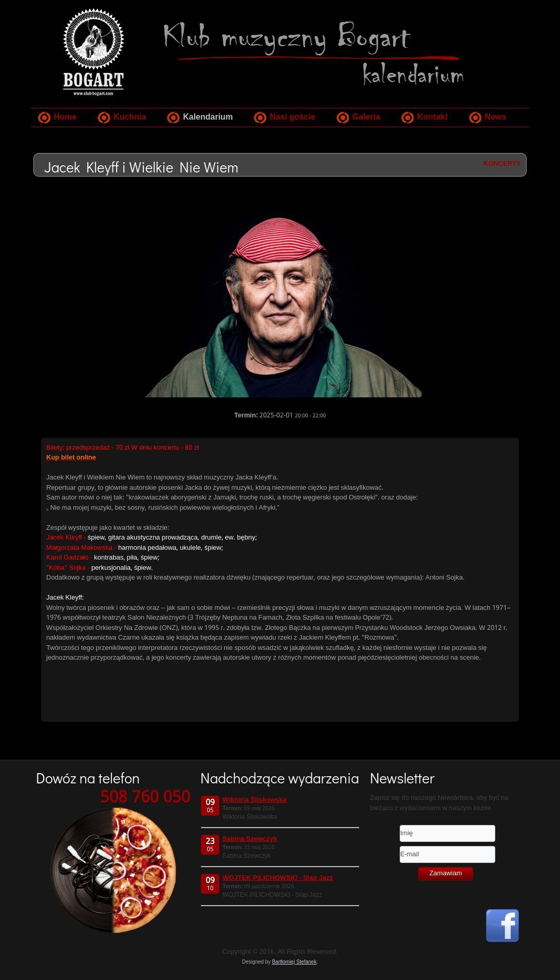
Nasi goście (293, 117)
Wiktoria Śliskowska (255, 800)
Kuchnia (130, 117)
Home (65, 117)
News (496, 117)
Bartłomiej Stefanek (294, 962)
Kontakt (433, 117)
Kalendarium (208, 117)
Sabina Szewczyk (250, 839)
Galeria (366, 117)
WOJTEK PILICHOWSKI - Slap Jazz (278, 878)
